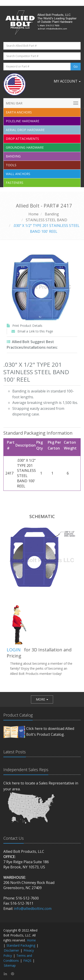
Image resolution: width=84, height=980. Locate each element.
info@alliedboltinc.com (33, 909)
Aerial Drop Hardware (25, 130)
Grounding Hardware (25, 147)
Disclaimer (11, 950)
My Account (67, 81)
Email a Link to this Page (35, 331)
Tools (11, 165)
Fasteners (15, 183)
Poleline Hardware (23, 121)
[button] (42, 699)
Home (33, 214)
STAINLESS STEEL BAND (46, 220)
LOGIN (14, 650)
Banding (13, 156)
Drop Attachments (22, 139)
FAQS (27, 960)
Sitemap (10, 965)
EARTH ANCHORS (19, 112)
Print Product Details (27, 326)
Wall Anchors (18, 174)
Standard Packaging (21, 945)
